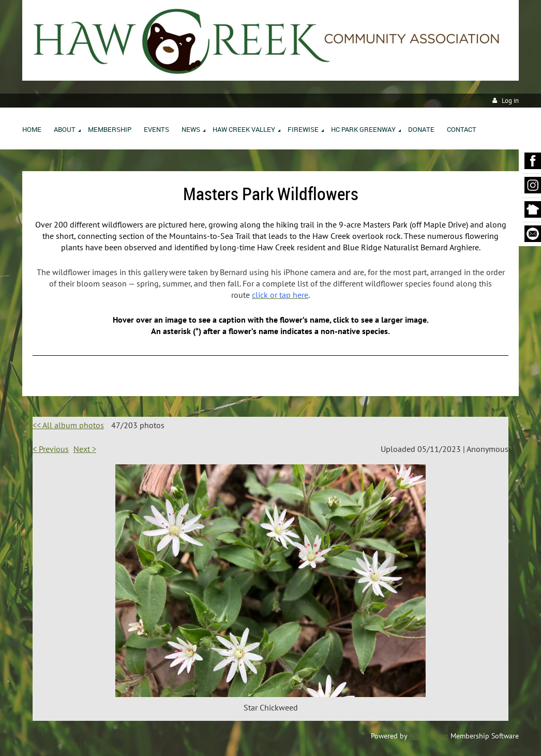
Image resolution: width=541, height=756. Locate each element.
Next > (85, 449)
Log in (510, 101)
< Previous (51, 449)
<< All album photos (68, 425)
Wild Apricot (429, 736)
